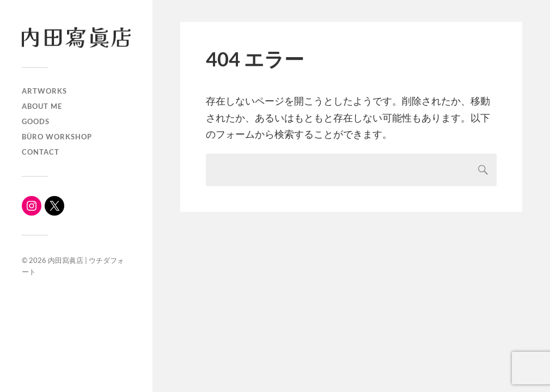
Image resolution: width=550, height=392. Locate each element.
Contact (41, 152)
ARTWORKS (44, 91)
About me (42, 106)
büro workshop (57, 137)
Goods (36, 121)
